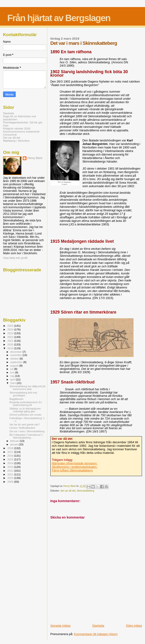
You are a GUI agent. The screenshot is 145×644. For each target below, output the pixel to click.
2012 (11, 471)
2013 (11, 467)
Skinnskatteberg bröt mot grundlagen (23, 394)
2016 (11, 456)
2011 (11, 474)
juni (13, 372)
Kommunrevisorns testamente (21, 131)
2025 (11, 326)
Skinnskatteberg (86, 491)
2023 (11, 333)
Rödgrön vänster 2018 (17, 128)
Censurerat (10, 134)
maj (13, 376)
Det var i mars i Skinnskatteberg (27, 431)
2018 (11, 448)
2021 (11, 341)
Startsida (98, 626)
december (17, 352)
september (17, 362)
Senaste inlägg (60, 626)
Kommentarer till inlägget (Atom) (96, 634)
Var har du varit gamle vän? (24, 424)
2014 (11, 463)
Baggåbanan (16, 399)
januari (15, 444)
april (13, 379)
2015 (11, 459)
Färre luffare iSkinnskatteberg (72, 470)
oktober (15, 359)
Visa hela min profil (15, 258)
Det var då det (12, 138)
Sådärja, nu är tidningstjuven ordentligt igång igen (25, 410)
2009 (11, 482)
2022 (11, 337)
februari (15, 441)
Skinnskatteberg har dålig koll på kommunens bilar (27, 388)
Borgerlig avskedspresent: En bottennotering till (26, 404)
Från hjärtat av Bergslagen (59, 18)
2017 (11, 452)
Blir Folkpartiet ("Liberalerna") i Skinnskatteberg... (26, 436)
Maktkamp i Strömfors (16, 141)
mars (14, 383)
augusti (15, 366)
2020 (11, 344)
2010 (11, 478)
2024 (11, 329)
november (17, 355)
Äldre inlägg (134, 626)
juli (12, 369)
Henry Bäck (35, 158)
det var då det (68, 491)
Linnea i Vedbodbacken (22, 428)
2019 (11, 348)
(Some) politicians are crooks (25, 415)
